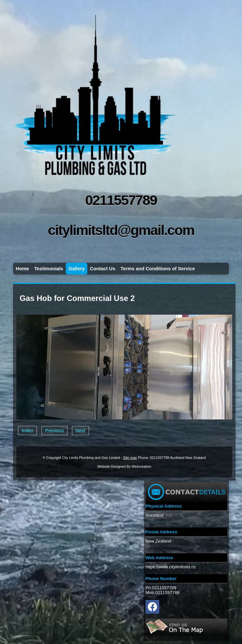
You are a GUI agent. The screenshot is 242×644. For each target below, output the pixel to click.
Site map (130, 458)
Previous (54, 431)
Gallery (77, 269)
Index (27, 431)
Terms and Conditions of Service (158, 269)
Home (22, 269)
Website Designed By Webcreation (124, 466)
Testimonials (49, 269)
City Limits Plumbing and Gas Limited (91, 458)
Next (80, 431)
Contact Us (103, 269)
